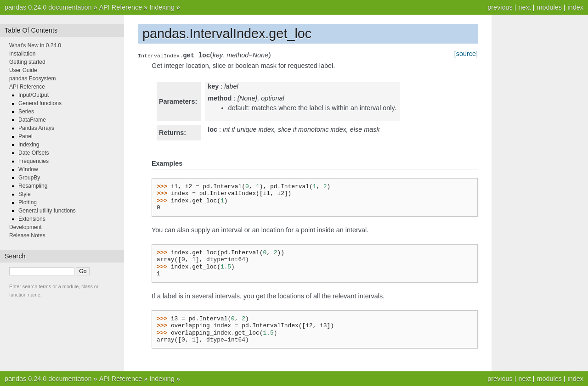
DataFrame (32, 120)
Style (25, 194)
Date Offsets (34, 153)
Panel (25, 136)
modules (549, 7)
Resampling (33, 186)
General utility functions (47, 211)
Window (28, 169)
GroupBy (29, 178)
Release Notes (27, 235)
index (576, 7)
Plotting (28, 202)
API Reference (121, 7)
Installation (22, 54)
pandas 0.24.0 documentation (48, 7)
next (524, 7)
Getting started (27, 62)
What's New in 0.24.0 (35, 45)
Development (25, 227)
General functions (40, 103)
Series (26, 112)
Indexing (162, 7)
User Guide (23, 70)
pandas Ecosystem (32, 78)
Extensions (32, 219)
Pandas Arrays (36, 128)
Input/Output (34, 95)
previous (500, 7)
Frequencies (34, 161)
